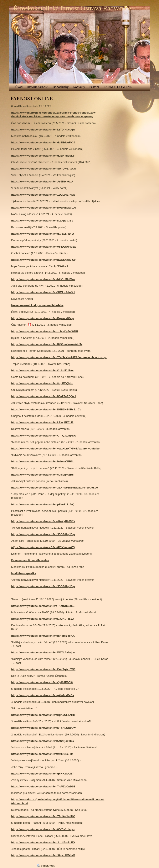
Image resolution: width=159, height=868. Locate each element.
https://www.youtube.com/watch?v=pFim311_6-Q (43, 504)
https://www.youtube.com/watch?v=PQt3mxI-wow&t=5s (47, 344)
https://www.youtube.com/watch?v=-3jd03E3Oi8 (42, 682)
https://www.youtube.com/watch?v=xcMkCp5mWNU (45, 331)
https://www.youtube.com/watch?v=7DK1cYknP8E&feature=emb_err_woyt (59, 357)
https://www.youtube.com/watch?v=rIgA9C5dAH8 (43, 715)
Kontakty (79, 87)
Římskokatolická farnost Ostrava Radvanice (72, 8)
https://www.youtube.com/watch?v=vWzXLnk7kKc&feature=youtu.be (55, 449)
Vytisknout (46, 866)
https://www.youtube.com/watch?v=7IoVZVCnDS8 (43, 786)
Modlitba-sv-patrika (24, 573)
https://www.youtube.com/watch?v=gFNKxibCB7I (43, 774)
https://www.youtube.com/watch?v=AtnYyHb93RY (43, 521)
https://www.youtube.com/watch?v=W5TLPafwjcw (43, 652)
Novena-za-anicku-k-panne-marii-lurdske (37, 305)
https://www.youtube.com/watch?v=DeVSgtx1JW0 (43, 669)
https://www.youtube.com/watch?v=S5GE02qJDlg (43, 534)
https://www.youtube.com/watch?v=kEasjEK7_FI (42, 422)
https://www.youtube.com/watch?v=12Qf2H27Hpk (43, 195)
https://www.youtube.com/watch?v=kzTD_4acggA (43, 130)
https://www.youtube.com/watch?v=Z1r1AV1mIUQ (43, 816)
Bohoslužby (61, 87)
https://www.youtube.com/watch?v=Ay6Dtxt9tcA (42, 182)
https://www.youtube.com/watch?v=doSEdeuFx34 (43, 142)
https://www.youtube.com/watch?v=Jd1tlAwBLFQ (43, 842)
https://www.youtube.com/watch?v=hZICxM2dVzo (43, 279)
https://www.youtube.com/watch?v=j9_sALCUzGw (43, 728)
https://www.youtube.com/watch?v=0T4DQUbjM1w (44, 247)
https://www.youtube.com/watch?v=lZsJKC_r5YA (43, 619)
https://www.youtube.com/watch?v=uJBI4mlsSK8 (43, 156)
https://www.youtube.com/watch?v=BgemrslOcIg (43, 318)
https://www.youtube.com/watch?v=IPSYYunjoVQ (43, 547)
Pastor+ (94, 87)
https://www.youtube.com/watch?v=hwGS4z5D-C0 (43, 260)
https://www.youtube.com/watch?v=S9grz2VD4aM (43, 855)
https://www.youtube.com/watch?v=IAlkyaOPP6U (43, 461)
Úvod (19, 87)
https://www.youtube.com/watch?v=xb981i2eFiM (42, 754)
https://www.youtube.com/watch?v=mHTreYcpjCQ (43, 636)
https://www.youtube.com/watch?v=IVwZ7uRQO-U (43, 396)
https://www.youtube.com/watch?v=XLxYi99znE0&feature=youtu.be (55, 488)
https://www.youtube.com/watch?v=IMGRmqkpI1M (44, 208)
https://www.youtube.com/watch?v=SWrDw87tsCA (44, 169)
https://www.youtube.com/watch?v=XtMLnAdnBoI (43, 292)
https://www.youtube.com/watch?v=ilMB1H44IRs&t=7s (46, 409)
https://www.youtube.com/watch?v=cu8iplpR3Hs (42, 475)
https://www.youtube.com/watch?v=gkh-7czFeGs (43, 695)
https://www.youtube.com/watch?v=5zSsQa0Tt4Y (43, 741)
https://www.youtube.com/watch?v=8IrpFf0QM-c (42, 383)
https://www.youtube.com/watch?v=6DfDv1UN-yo (43, 829)
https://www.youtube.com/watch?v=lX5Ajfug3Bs (42, 221)
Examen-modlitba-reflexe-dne (30, 560)
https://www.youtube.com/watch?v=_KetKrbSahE (43, 606)
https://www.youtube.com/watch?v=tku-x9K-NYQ (43, 234)
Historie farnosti (38, 87)
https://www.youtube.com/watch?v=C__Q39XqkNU (44, 436)
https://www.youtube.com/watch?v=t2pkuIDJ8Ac (42, 370)
